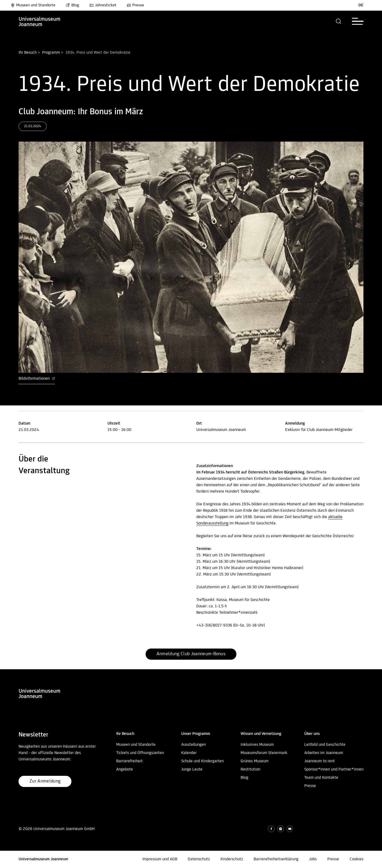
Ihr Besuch (28, 53)
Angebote (125, 769)
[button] (339, 21)
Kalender (189, 753)
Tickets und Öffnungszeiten (140, 753)
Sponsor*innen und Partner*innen (334, 769)
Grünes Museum (255, 761)
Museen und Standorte (33, 5)
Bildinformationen (37, 379)
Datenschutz (199, 859)
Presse (135, 5)
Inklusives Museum (257, 745)
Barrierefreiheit (129, 761)
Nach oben (9, 667)
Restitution (250, 769)
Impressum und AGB (160, 859)
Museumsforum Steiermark (264, 753)
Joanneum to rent (320, 761)
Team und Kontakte (321, 778)
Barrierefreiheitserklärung (276, 859)
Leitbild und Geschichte (325, 745)
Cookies (357, 859)
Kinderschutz (232, 859)
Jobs (313, 859)
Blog (72, 5)
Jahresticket (103, 5)
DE (361, 5)
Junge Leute (192, 769)
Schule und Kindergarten (202, 761)
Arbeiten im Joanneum (324, 753)
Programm (51, 53)
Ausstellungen (194, 745)
